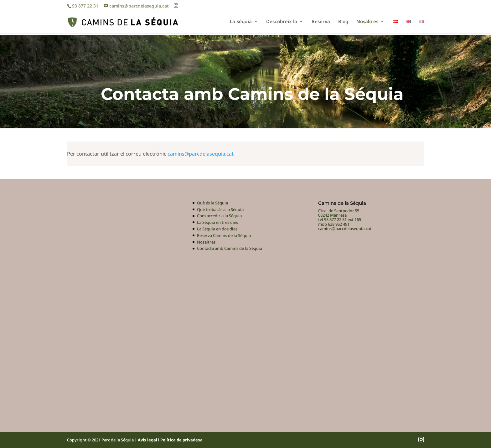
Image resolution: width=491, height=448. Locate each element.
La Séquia (241, 22)
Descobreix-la (282, 22)
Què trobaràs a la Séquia (220, 209)
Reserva (321, 22)
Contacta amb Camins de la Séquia (230, 248)
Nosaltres (367, 22)
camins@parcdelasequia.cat (201, 154)
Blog (343, 22)
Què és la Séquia (212, 203)
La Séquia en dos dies (217, 229)
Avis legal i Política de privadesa (170, 440)
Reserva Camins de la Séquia (224, 235)
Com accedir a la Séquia (219, 216)
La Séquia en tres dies (217, 222)
